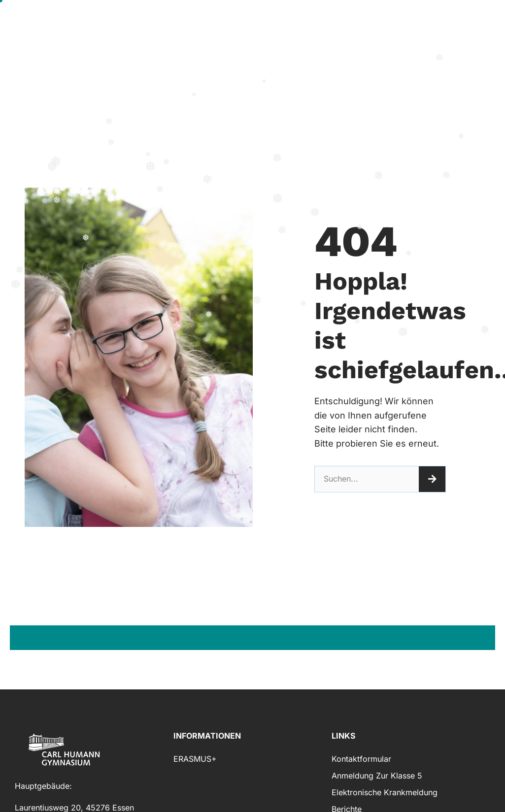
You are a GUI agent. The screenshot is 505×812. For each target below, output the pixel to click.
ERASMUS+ (195, 759)
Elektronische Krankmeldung (385, 792)
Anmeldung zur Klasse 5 (377, 776)
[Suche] (432, 479)
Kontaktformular (361, 759)
